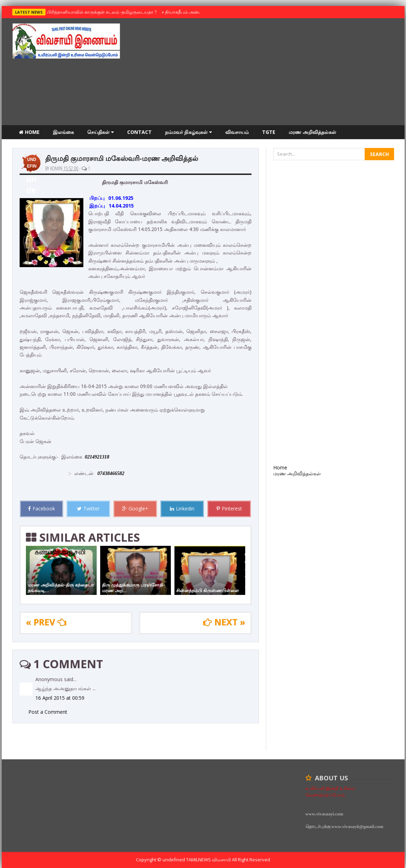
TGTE (269, 132)
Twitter (88, 508)
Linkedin (182, 508)
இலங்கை (63, 132)
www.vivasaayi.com (324, 814)
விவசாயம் (237, 132)
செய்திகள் (101, 132)
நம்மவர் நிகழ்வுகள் (188, 132)
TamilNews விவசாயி (209, 860)
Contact (139, 132)
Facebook (42, 508)
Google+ (135, 508)
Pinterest (229, 508)
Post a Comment (48, 712)
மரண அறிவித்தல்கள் (312, 132)
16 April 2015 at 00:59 (60, 698)
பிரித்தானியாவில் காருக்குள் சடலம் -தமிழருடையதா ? (100, 12)
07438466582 (111, 473)
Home (29, 132)
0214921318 (97, 457)
